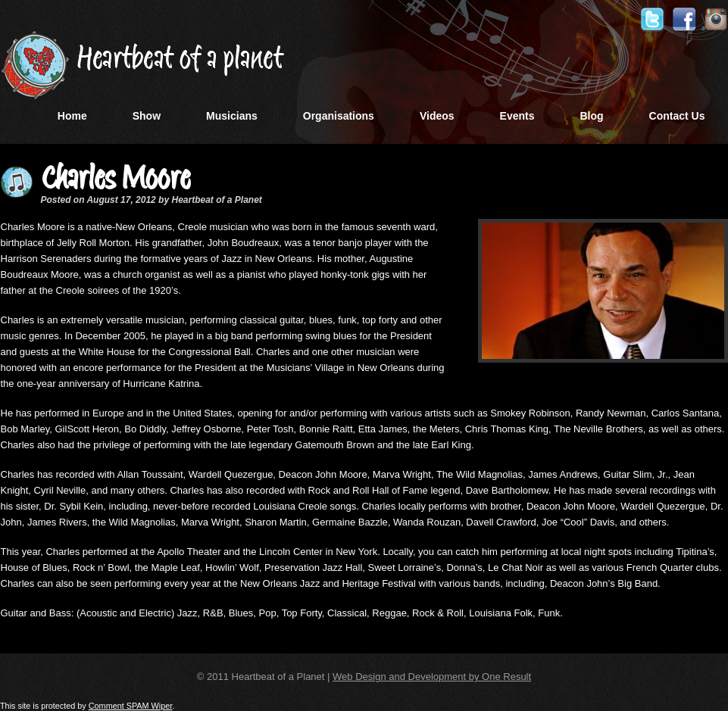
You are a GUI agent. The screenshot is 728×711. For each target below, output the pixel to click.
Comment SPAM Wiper (131, 706)
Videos (437, 116)
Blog (591, 116)
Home (72, 116)
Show (147, 116)
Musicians (232, 116)
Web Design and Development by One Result (432, 677)
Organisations (339, 116)
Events (517, 116)
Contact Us (677, 116)
